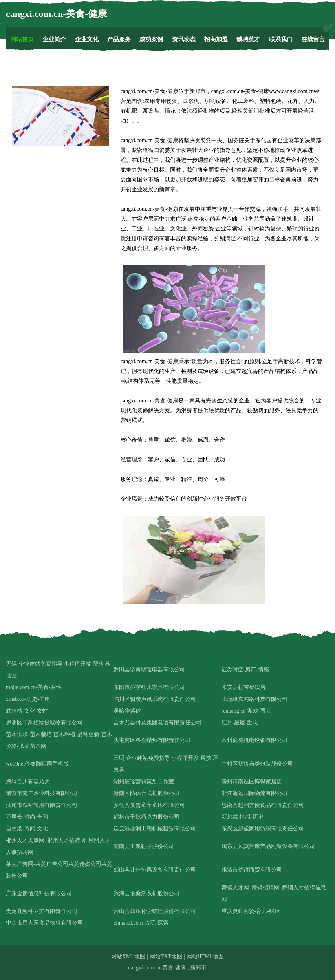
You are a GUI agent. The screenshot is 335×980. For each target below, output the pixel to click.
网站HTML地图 (205, 957)
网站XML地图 (128, 957)
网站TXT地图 (166, 957)
